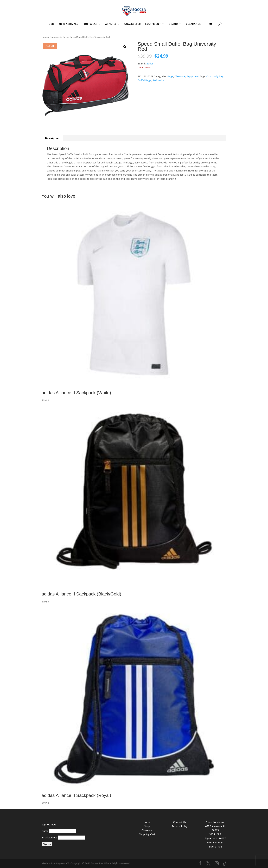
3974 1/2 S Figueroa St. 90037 (215, 836)
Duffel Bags (144, 80)
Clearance (180, 76)
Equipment (55, 37)
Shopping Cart (147, 834)
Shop (147, 826)
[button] (125, 47)
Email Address (49, 837)
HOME (51, 24)
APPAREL (111, 24)
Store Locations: (215, 822)
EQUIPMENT (153, 24)
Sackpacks (158, 80)
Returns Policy (180, 826)
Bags (65, 37)
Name (45, 831)
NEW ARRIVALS (69, 24)
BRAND (173, 24)
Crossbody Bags (216, 76)
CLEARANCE (193, 24)
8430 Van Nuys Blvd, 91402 (215, 844)
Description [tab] (52, 138)
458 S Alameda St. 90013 (215, 828)
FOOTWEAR (90, 24)
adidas (150, 64)
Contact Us (180, 822)
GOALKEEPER (133, 24)
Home (45, 37)
